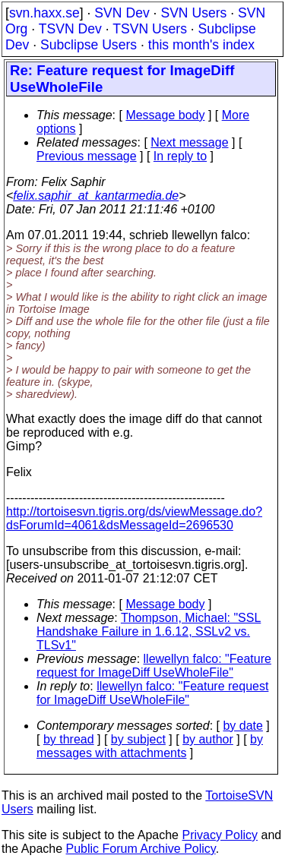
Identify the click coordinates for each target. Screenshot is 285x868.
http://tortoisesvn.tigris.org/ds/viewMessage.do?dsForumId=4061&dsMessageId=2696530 (134, 518)
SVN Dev (122, 13)
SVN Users (193, 13)
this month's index (201, 45)
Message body (165, 115)
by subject (138, 739)
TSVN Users (150, 29)
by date (242, 726)
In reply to (180, 156)
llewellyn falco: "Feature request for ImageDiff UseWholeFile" (154, 666)
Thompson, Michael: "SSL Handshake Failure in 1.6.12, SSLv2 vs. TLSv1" (149, 631)
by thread (69, 739)
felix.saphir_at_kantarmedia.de (96, 196)
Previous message (87, 156)
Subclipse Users (89, 45)
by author (208, 739)
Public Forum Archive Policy (141, 849)
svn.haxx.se (44, 13)
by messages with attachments (150, 746)
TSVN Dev (70, 29)
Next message (189, 142)
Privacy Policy (220, 835)
